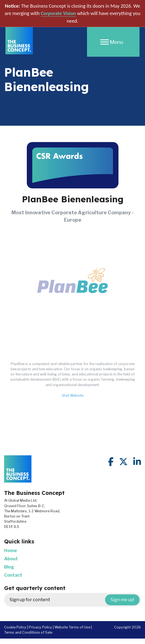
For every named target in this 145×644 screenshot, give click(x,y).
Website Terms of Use (72, 627)
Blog (9, 567)
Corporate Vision (58, 13)
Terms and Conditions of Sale (28, 632)
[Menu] (113, 42)
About (11, 559)
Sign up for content (75, 600)
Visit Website (73, 395)
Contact (13, 575)
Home (11, 551)
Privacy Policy (40, 627)
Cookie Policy (15, 627)
